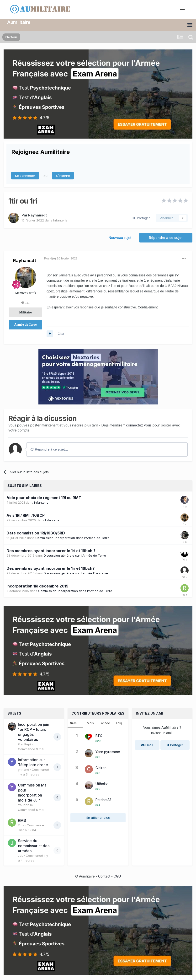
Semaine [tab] (76, 723)
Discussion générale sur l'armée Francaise (76, 573)
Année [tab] (106, 723)
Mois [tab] (90, 723)
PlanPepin (25, 744)
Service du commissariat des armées (34, 846)
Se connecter (25, 176)
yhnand (24, 770)
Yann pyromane (108, 752)
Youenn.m (25, 805)
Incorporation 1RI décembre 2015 (37, 586)
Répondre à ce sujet (166, 238)
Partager (141, 218)
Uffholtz (102, 784)
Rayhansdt (37, 215)
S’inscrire (63, 176)
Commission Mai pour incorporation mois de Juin (33, 793)
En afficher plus (98, 818)
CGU (117, 876)
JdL (21, 856)
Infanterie (60, 220)
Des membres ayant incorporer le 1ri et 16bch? (50, 568)
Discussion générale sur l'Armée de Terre (75, 555)
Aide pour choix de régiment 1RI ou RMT (44, 498)
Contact (104, 876)
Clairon (101, 768)
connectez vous (139, 425)
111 (25, 303)
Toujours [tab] (122, 723)
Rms (21, 825)
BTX (99, 736)
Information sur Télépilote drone (33, 762)
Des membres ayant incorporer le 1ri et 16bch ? (51, 551)
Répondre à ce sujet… (49, 449)
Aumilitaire (19, 22)
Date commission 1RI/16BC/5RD (36, 533)
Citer (61, 334)
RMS (22, 820)
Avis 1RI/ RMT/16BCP (26, 515)
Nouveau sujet (120, 238)
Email (147, 745)
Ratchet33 (103, 800)
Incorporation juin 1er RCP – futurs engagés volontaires (34, 732)
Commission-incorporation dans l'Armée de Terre (72, 538)
